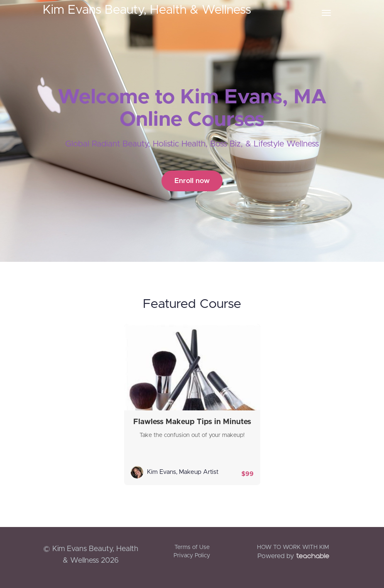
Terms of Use (192, 547)
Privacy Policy (192, 556)
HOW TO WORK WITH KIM (293, 547)
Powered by (293, 556)
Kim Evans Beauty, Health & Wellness (147, 10)
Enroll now (192, 181)
